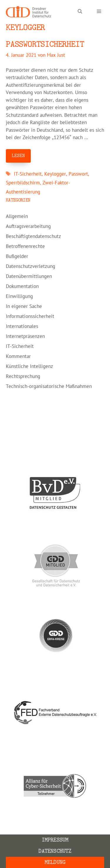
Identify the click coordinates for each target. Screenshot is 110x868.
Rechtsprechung (23, 376)
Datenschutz (55, 851)
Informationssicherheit (30, 316)
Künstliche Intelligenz (29, 366)
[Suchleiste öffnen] (80, 12)
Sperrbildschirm (23, 183)
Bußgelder (17, 256)
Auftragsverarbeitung (28, 226)
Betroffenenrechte (25, 246)
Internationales (22, 326)
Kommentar (18, 356)
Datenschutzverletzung (31, 266)
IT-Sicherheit (28, 174)
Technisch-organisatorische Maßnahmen (49, 386)
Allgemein (17, 216)
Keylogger (55, 174)
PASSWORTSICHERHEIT (45, 44)
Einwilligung (19, 296)
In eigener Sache (24, 306)
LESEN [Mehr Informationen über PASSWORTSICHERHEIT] (18, 156)
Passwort (78, 174)
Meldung (55, 862)
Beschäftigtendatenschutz (33, 236)
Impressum (55, 840)
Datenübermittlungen (29, 276)
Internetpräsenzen (25, 336)
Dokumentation (22, 286)
